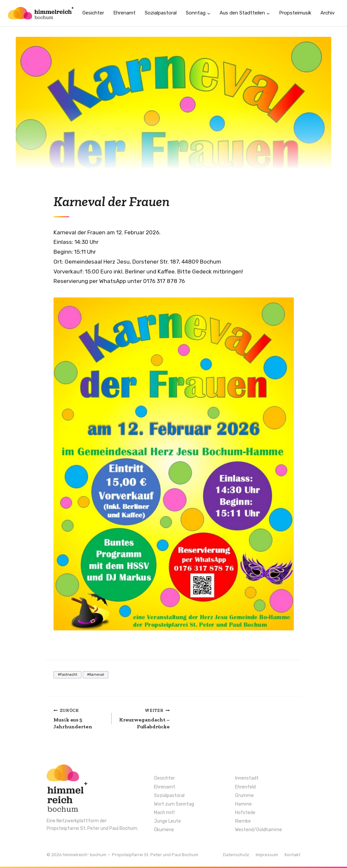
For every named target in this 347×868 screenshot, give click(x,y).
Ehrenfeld (245, 787)
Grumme (244, 796)
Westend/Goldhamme (259, 830)
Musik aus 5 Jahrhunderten (80, 718)
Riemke (243, 821)
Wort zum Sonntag (174, 804)
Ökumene (164, 830)
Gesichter (93, 13)
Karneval (96, 675)
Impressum (267, 855)
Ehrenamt (124, 13)
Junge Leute (167, 821)
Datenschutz (236, 855)
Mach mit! (164, 813)
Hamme (243, 804)
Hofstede (245, 813)
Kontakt (293, 855)
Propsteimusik (295, 13)
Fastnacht (67, 675)
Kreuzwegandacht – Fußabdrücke (143, 718)
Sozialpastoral (161, 13)
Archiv (327, 13)
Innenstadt (247, 778)
